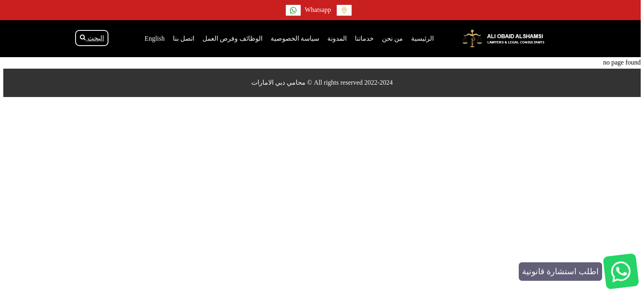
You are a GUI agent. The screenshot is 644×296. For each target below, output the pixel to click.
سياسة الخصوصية (295, 38)
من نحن (392, 38)
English (155, 38)
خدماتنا (364, 38)
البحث (92, 38)
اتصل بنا (184, 38)
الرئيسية (422, 38)
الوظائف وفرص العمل (232, 38)
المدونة (337, 38)
